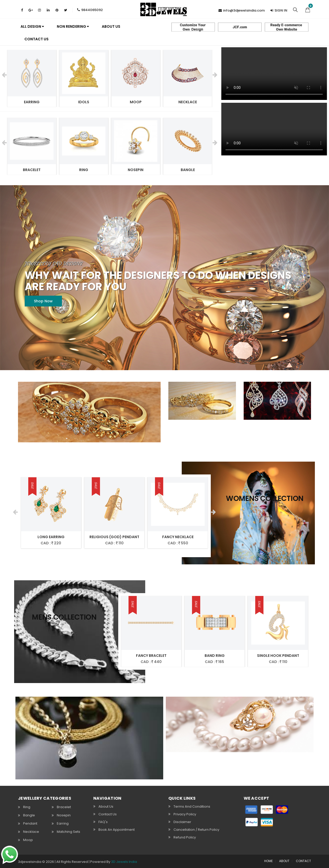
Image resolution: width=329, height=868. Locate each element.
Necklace (31, 832)
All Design (32, 26)
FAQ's (103, 822)
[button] (308, 9)
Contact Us (36, 39)
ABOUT (284, 861)
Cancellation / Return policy (196, 829)
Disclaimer (182, 822)
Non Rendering (73, 26)
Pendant (30, 824)
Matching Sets (68, 832)
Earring (63, 824)
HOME (268, 861)
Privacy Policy (185, 814)
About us (111, 26)
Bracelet (64, 807)
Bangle (29, 815)
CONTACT (303, 861)
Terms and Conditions (192, 806)
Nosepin (64, 815)
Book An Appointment (117, 829)
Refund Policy (185, 837)
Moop (28, 840)
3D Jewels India (124, 862)
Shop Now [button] (43, 301)
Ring (27, 807)
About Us (106, 806)
